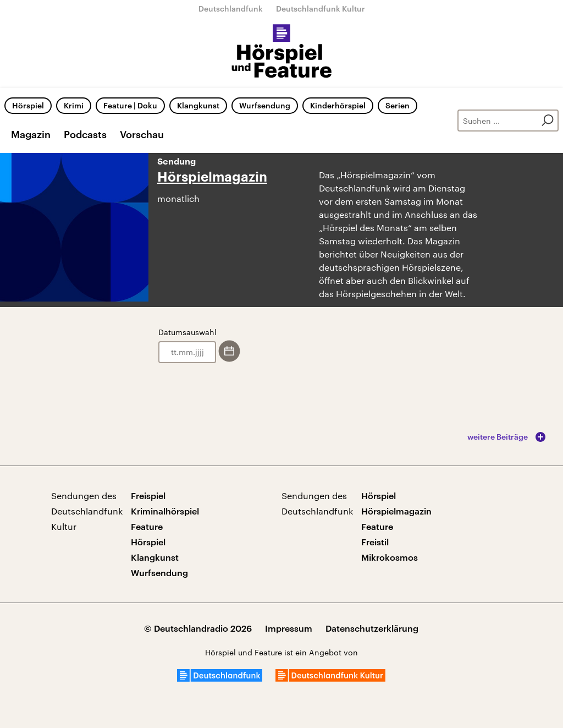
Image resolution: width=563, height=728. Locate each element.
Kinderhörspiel (338, 105)
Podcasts (85, 134)
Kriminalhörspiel (165, 511)
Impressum (289, 628)
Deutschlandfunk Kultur (321, 9)
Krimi (74, 105)
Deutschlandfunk (231, 9)
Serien (398, 105)
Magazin (31, 134)
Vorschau (142, 134)
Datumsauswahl (187, 332)
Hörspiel (28, 105)
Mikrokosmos (390, 557)
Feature (147, 526)
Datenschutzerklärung (372, 628)
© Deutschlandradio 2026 (198, 628)
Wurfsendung (265, 105)
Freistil (375, 542)
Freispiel (148, 496)
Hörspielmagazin (212, 177)
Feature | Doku (130, 105)
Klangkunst (198, 105)
